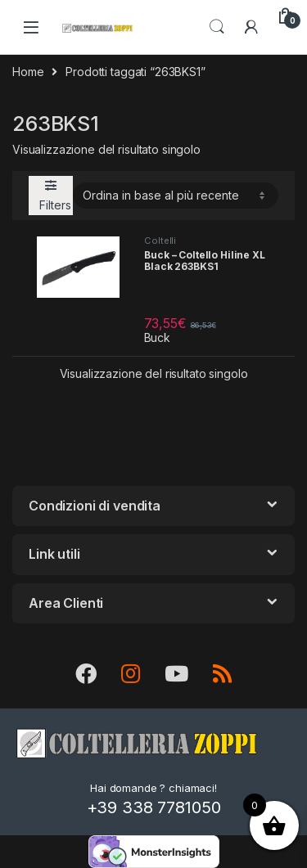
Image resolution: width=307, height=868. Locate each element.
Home (28, 72)
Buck (157, 337)
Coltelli (160, 241)
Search (217, 27)
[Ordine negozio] (176, 196)
